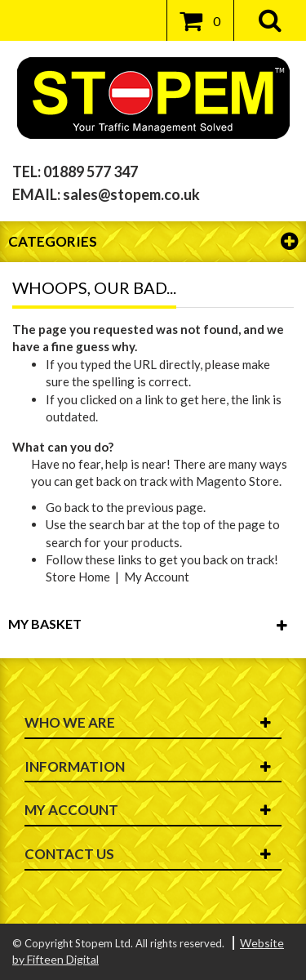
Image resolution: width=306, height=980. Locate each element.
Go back (67, 507)
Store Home (78, 577)
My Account (157, 577)
